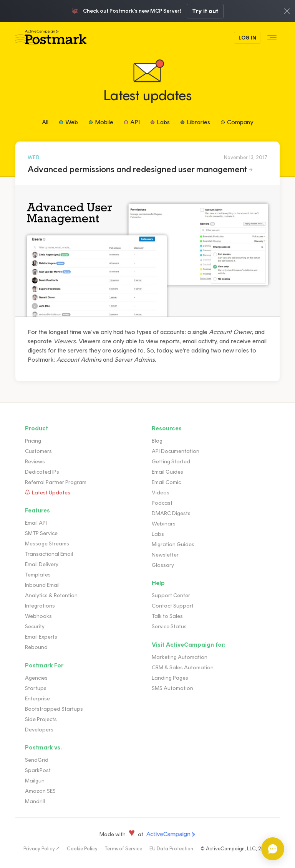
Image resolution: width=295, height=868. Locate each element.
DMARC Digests (171, 513)
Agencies (36, 678)
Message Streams (47, 544)
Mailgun (35, 781)
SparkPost (38, 770)
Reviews (35, 462)
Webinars (164, 524)
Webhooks (38, 616)
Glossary (163, 565)
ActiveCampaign (171, 834)
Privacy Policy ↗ (41, 849)
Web (72, 122)
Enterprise (37, 699)
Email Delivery (42, 564)
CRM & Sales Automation (183, 668)
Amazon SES (40, 791)
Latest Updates (51, 493)
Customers (38, 451)
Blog (157, 441)
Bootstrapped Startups (54, 709)
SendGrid (37, 760)
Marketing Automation (180, 657)
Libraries (198, 122)
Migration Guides (173, 544)
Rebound (36, 647)
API (135, 122)
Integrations (40, 606)
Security (35, 627)
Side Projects (41, 719)
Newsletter (165, 555)
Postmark (51, 38)
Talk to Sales (167, 616)
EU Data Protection (171, 849)
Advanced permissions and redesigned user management (137, 169)
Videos (161, 493)
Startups (36, 688)
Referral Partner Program (56, 482)
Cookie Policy (82, 849)
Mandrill (35, 801)
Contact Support (173, 606)
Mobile (104, 122)
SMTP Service (41, 533)
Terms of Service (123, 849)
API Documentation (176, 451)
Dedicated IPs (42, 472)
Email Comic (166, 482)
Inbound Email (42, 585)
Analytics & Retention (51, 595)
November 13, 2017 (246, 157)
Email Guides (167, 472)
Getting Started (171, 462)
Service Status (169, 627)
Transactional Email (49, 554)
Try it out (205, 11)
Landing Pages (170, 678)
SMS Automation (172, 688)
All (45, 122)
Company (240, 122)
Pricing (33, 441)
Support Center (171, 595)
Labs (163, 122)
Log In (247, 38)
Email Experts (41, 637)
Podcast (162, 503)
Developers (39, 730)
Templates (38, 575)
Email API (36, 523)
